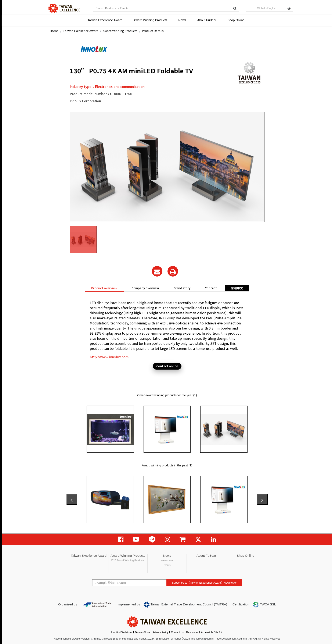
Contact (211, 288)
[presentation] (72, 499)
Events (167, 565)
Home (54, 31)
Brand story (182, 288)
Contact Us (177, 632)
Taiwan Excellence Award (105, 20)
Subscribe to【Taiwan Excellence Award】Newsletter (204, 583)
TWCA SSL (264, 605)
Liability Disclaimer (122, 632)
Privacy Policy (160, 632)
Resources (192, 632)
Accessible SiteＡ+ (212, 632)
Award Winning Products (150, 20)
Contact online (167, 366)
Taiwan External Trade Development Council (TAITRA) (185, 605)
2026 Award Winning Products (128, 561)
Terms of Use (142, 632)
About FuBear (207, 20)
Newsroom (167, 561)
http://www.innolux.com (109, 357)
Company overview (145, 288)
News (182, 20)
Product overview (104, 288)
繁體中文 (237, 288)
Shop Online (236, 20)
